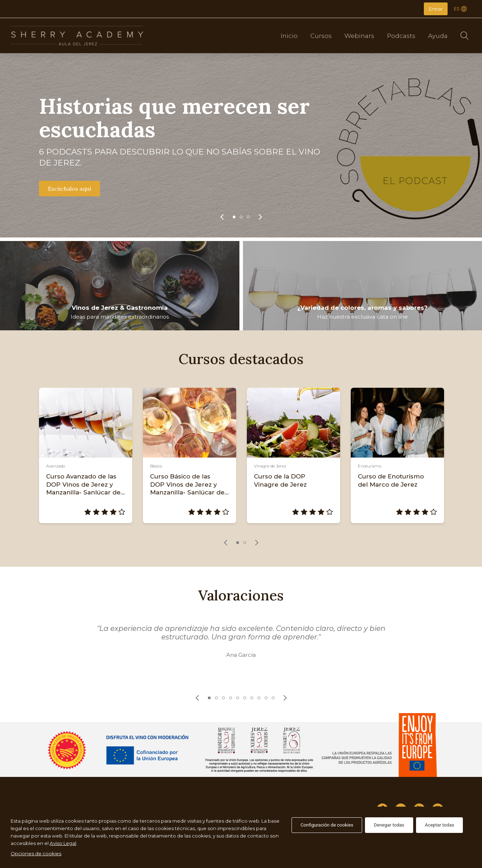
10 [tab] (273, 698)
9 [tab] (266, 698)
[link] (222, 217)
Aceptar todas (440, 825)
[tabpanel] (241, 145)
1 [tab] (234, 217)
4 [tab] (231, 698)
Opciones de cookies (36, 853)
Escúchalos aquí (70, 189)
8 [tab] (259, 698)
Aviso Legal (63, 843)
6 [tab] (245, 698)
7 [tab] (252, 698)
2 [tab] (241, 217)
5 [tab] (238, 698)
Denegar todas (389, 825)
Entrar (436, 9)
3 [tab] (248, 217)
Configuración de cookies (327, 825)
